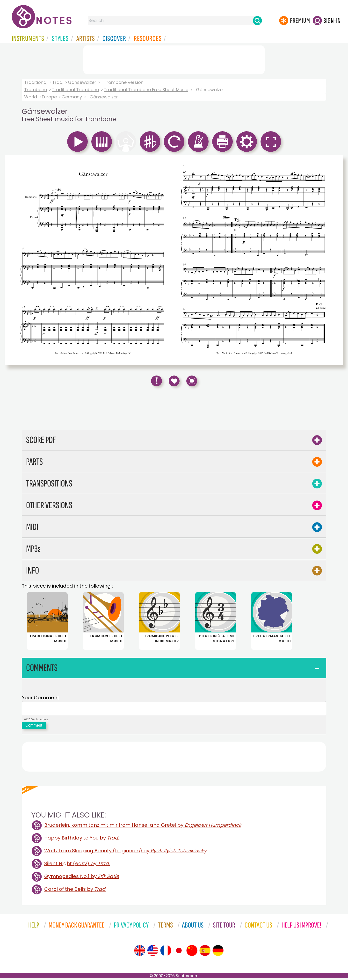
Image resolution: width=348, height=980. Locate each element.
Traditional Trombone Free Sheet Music (146, 90)
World (31, 97)
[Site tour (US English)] (153, 952)
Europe (49, 97)
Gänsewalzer (82, 82)
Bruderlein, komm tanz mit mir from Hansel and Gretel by (143, 827)
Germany (72, 97)
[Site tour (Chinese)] (192, 952)
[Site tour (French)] (166, 952)
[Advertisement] (174, 59)
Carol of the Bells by (75, 891)
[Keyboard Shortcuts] (192, 381)
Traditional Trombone (75, 90)
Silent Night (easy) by (77, 865)
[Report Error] (156, 381)
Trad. (58, 82)
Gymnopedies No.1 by (82, 878)
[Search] (257, 21)
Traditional (36, 82)
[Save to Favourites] (174, 381)
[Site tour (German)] (218, 952)
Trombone (36, 90)
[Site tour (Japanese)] (179, 952)
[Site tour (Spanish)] (205, 952)
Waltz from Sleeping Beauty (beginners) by (125, 853)
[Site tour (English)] (140, 952)
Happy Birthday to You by (82, 840)
